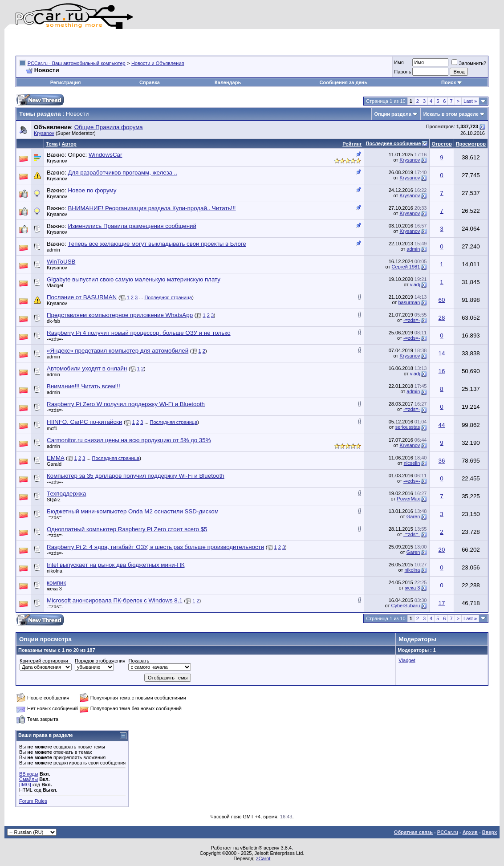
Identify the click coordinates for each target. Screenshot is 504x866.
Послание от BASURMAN (82, 297)
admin (53, 250)
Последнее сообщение (394, 143)
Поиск (452, 82)
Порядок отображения (100, 661)
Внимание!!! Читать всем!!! (83, 386)
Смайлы (28, 779)
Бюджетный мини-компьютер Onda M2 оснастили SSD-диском (133, 511)
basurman (409, 302)
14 (442, 353)
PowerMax (408, 499)
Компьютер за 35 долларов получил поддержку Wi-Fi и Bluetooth (136, 476)
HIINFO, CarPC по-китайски (84, 422)
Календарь (228, 82)
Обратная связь (413, 832)
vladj (415, 285)
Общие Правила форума (109, 127)
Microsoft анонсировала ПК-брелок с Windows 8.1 (115, 600)
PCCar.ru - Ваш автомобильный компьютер (77, 63)
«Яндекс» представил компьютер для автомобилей (118, 351)
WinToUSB (61, 262)
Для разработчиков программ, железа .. (122, 173)
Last (470, 101)
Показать (139, 661)
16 (442, 371)
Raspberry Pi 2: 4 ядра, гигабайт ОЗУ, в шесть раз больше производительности (155, 547)
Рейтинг (352, 144)
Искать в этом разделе (451, 114)
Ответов (441, 144)
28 (442, 318)
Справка (150, 82)
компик (56, 583)
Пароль (402, 72)
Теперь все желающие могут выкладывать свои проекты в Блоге (157, 244)
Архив (470, 832)
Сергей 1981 (406, 267)
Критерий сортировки (44, 661)
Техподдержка (66, 494)
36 (442, 461)
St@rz (54, 500)
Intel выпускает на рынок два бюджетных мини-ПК (116, 565)
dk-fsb (53, 321)
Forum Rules (33, 801)
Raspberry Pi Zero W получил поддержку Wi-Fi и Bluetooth (126, 404)
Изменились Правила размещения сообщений (132, 226)
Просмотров (471, 144)
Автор (69, 144)
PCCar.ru (448, 832)
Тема (52, 144)
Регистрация (66, 82)
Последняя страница (168, 297)
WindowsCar (106, 155)
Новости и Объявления (158, 63)
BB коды (29, 774)
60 (442, 300)
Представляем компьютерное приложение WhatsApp (120, 315)
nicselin (412, 463)
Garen (413, 516)
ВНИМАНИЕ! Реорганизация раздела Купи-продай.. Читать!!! (152, 208)
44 (442, 425)
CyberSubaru (406, 606)
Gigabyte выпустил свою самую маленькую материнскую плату (134, 279)
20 (442, 550)
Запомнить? (469, 63)
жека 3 (54, 589)
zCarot (263, 858)
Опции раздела (393, 114)
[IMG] (25, 785)
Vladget (55, 285)
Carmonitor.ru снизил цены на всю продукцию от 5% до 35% (129, 440)
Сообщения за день (343, 82)
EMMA (55, 458)
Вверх (490, 832)
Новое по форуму (92, 190)
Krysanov (44, 133)
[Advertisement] (120, 42)
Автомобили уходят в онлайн (87, 368)
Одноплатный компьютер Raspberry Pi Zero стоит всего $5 (127, 529)
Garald (54, 464)
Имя (399, 62)
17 (442, 603)
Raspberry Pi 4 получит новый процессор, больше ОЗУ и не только (139, 333)
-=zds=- (412, 320)
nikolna (55, 571)
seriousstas (408, 427)
